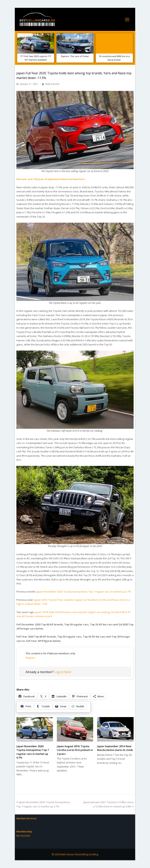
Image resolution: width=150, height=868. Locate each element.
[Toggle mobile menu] (127, 19)
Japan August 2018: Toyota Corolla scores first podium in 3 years (75, 750)
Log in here (63, 672)
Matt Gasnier (52, 84)
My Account (23, 836)
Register (30, 658)
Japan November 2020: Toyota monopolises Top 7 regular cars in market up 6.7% (84, 592)
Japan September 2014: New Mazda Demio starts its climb (115, 748)
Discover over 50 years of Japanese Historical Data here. (51, 179)
